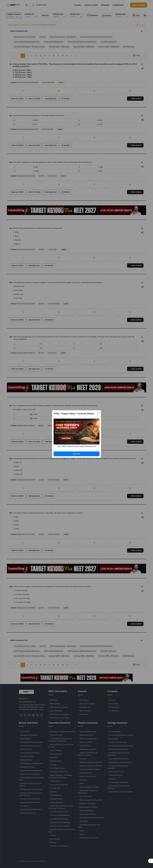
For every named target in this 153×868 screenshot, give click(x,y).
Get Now (76, 454)
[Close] (99, 413)
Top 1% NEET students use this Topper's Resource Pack (76, 446)
